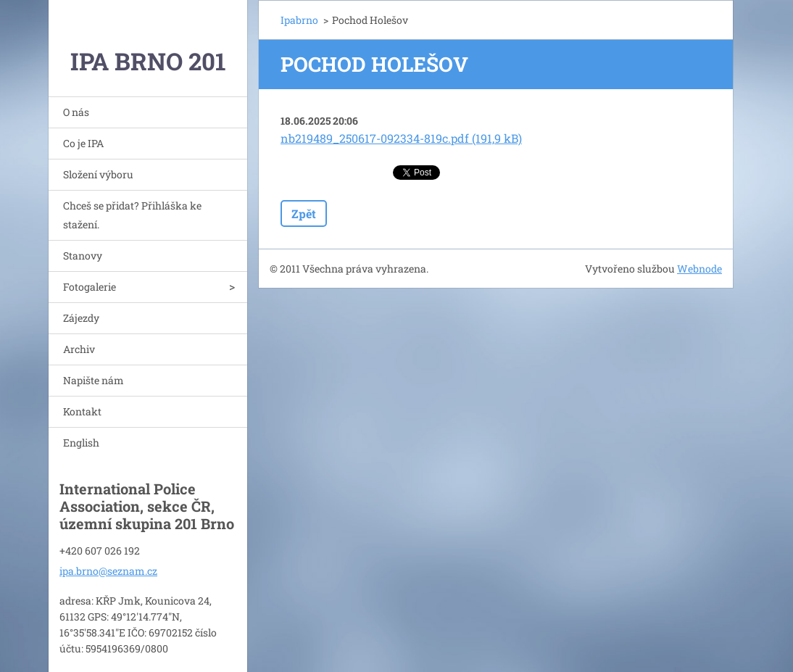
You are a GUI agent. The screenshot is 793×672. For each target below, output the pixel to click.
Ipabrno (299, 20)
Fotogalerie (90, 287)
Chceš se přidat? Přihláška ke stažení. (132, 215)
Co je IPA (83, 143)
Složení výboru (98, 174)
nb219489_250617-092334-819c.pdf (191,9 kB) (401, 138)
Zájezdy (81, 318)
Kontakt (82, 411)
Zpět (304, 213)
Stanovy (83, 256)
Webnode (699, 269)
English (81, 443)
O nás (76, 112)
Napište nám (94, 380)
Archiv (79, 349)
